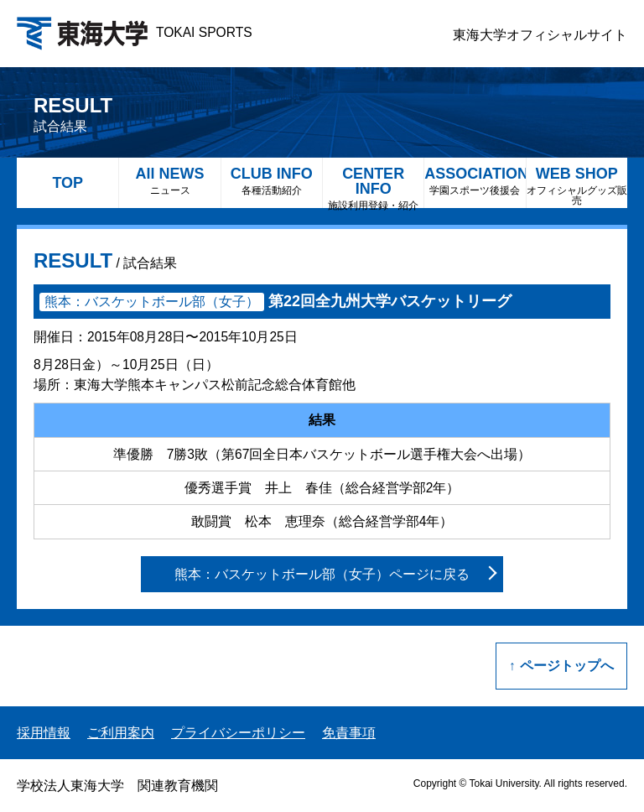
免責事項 (349, 733)
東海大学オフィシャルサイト (540, 35)
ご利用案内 (121, 733)
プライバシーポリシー (238, 733)
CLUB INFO (272, 181)
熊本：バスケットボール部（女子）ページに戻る (322, 574)
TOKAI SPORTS (135, 32)
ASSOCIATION (475, 181)
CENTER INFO (373, 187)
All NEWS (169, 181)
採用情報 (44, 733)
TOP (68, 183)
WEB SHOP (577, 186)
